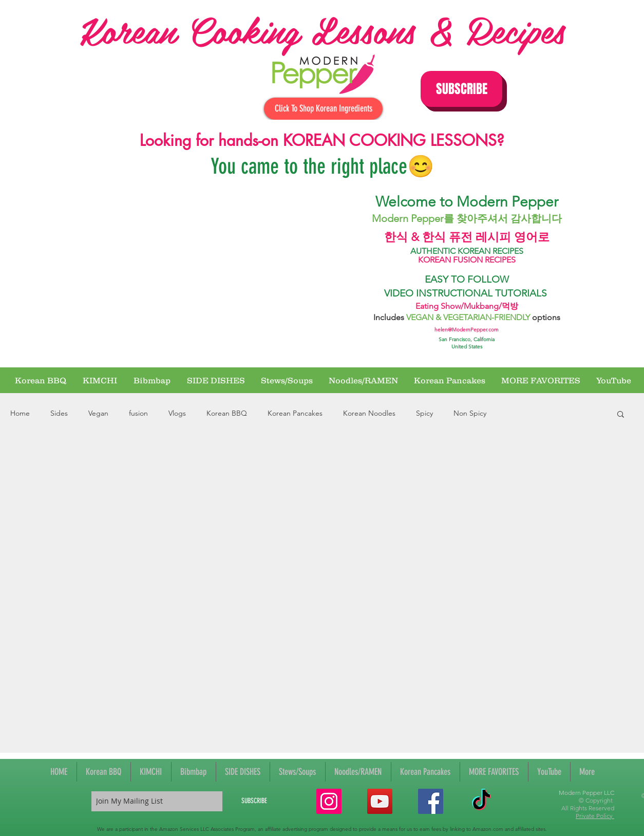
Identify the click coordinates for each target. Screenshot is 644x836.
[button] (461, 89)
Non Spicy (470, 413)
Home (20, 413)
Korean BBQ (227, 413)
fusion (138, 413)
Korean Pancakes (295, 413)
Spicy (424, 413)
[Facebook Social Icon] (431, 801)
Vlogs (177, 413)
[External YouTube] (215, 273)
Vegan (98, 413)
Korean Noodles (369, 413)
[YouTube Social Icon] (380, 801)
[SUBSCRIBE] (254, 801)
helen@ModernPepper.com (467, 330)
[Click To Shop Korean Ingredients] (323, 109)
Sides (59, 413)
